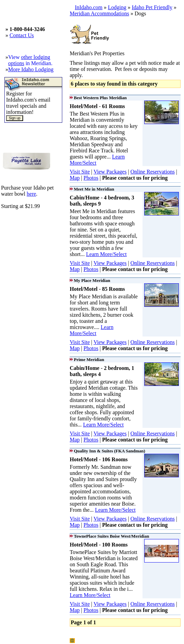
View (15, 57)
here (32, 194)
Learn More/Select (106, 254)
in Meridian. (38, 63)
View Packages (110, 172)
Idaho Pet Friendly (152, 7)
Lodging (117, 7)
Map (75, 178)
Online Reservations (152, 172)
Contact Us (22, 35)
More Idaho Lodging (31, 69)
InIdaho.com (89, 7)
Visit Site (80, 172)
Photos (91, 178)
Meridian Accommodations (99, 13)
